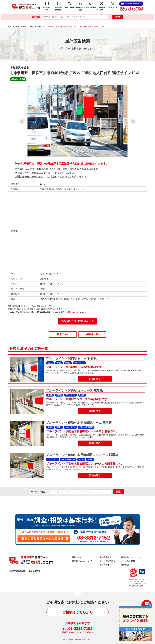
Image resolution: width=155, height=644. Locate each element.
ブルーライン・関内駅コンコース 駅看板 (74, 390)
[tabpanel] (77, 121)
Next (133, 121)
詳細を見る (95, 379)
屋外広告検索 (70, 7)
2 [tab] (77, 152)
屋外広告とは (78, 557)
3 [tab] (82, 152)
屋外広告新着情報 (58, 9)
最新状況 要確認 (18, 79)
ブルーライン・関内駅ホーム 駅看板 (71, 358)
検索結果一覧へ (92, 334)
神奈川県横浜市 (36, 27)
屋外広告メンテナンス (102, 9)
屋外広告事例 (91, 7)
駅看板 (59, 363)
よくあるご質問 (112, 9)
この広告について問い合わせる (77, 321)
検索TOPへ (63, 334)
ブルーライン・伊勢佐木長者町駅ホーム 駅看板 (78, 423)
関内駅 (68, 363)
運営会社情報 (34, 571)
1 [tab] (73, 152)
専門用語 (125, 565)
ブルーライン (79, 363)
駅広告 (50, 363)
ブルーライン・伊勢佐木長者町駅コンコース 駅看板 (82, 455)
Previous (22, 121)
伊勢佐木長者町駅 (86, 427)
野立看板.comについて (82, 561)
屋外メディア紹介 (80, 9)
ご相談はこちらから (78, 612)
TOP (10, 27)
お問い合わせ (72, 312)
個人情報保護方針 (17, 571)
